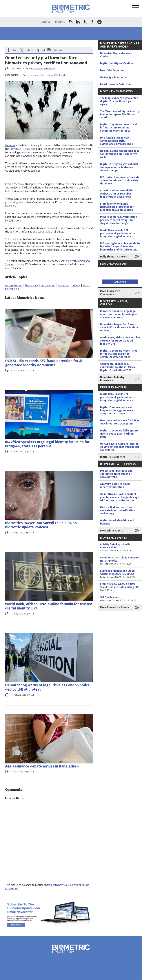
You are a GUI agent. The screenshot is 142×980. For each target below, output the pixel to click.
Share (15, 50)
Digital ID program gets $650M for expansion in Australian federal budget (119, 167)
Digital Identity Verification (116, 63)
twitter (85, 22)
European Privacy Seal (23, 149)
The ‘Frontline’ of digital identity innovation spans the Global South (120, 114)
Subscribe (60, 22)
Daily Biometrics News (114, 257)
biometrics (32, 285)
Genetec (10, 145)
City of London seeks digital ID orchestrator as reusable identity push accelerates (119, 194)
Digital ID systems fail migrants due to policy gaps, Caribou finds (119, 434)
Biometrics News (31, 75)
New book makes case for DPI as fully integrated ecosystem (120, 422)
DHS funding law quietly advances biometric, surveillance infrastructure (116, 141)
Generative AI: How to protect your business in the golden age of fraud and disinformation (120, 497)
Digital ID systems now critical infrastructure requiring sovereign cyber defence (118, 128)
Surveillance (47, 75)
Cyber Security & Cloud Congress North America (120, 561)
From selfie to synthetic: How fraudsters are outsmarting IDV (120, 587)
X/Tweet (30, 50)
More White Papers (112, 531)
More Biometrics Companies (110, 293)
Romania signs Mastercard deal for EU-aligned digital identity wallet (119, 154)
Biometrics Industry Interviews (112, 379)
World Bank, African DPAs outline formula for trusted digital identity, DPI (49, 606)
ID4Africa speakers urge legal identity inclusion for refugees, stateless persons (47, 444)
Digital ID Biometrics (113, 457)
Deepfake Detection (112, 70)
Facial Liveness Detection (115, 84)
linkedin (78, 22)
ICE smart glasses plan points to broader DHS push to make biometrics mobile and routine (120, 247)
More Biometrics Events (115, 607)
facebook (92, 22)
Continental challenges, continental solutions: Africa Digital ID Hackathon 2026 (118, 367)
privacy (76, 285)
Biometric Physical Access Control (116, 55)
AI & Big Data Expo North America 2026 (120, 548)
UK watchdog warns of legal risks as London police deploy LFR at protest (47, 687)
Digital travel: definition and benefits (117, 522)
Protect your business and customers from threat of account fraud (116, 474)
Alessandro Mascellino (44, 69)
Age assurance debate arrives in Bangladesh (42, 766)
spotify (99, 22)
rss (71, 22)
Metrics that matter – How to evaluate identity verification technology (118, 510)
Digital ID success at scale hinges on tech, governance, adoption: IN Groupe (117, 410)
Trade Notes (61, 75)
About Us (46, 22)
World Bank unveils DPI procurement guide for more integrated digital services (118, 233)
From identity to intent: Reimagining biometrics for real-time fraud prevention (117, 207)
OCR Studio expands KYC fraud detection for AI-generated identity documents (44, 363)
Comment (58, 50)
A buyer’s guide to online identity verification (115, 486)
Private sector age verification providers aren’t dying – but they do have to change (119, 220)
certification (48, 285)
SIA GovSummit (120, 599)
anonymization (14, 285)
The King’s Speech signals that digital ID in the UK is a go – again (119, 101)
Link (43, 50)
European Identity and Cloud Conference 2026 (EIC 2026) (120, 574)
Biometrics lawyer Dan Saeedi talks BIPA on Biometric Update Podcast (41, 525)
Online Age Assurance (113, 77)
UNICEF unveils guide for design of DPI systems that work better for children (120, 447)
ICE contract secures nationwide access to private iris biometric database (120, 180)
